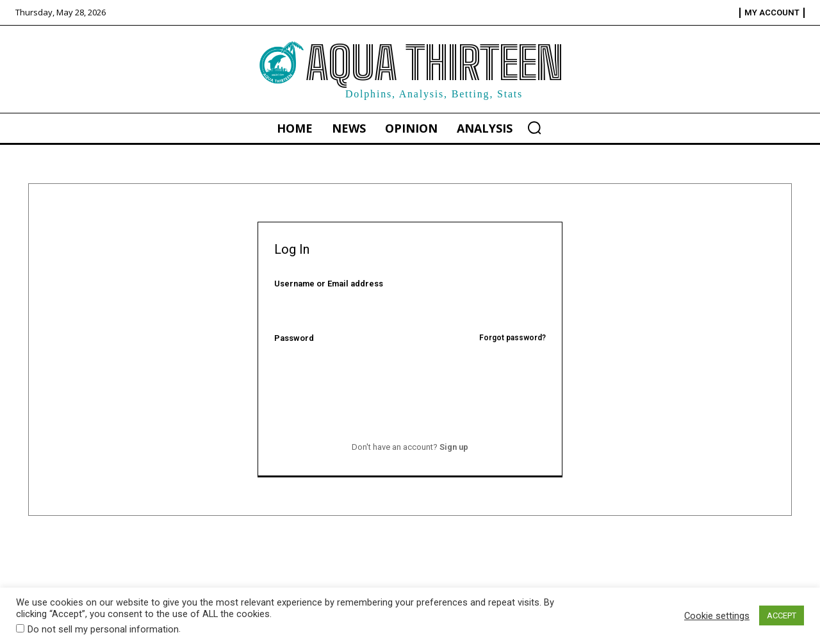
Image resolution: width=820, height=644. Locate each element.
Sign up (454, 447)
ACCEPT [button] (782, 615)
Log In (410, 415)
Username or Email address (329, 284)
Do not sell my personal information (103, 629)
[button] (534, 128)
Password (410, 338)
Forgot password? (512, 338)
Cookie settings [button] (717, 616)
